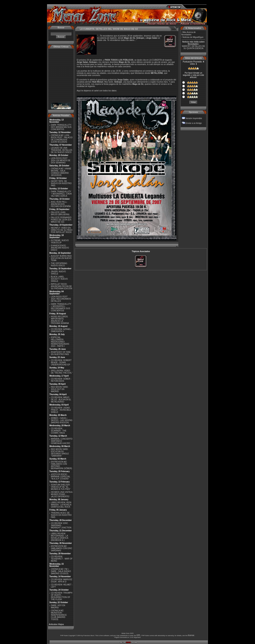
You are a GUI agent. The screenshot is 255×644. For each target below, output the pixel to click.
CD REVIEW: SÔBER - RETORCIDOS (61, 380)
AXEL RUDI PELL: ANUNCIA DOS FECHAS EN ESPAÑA (61, 204)
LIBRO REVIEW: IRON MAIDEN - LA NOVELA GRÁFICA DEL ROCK (61, 505)
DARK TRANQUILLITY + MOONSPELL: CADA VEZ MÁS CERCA (61, 194)
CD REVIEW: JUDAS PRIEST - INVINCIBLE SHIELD (61, 410)
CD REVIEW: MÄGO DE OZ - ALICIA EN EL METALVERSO (61, 400)
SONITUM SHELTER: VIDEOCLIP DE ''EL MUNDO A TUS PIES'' (61, 487)
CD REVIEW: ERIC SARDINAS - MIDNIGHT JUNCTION (61, 525)
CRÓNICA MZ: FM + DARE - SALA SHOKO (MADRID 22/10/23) (61, 571)
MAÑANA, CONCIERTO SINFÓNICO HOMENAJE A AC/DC (62, 441)
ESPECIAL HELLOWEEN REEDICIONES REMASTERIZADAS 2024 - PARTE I (60, 342)
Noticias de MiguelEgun (193, 37)
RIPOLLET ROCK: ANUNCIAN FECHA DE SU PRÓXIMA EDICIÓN (61, 286)
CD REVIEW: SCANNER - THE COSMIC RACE (59, 431)
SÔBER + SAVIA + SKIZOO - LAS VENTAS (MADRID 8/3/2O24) (62, 420)
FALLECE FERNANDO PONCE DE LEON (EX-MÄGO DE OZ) (61, 220)
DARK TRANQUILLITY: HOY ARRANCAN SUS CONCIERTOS (61, 127)
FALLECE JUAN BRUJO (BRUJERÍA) (60, 213)
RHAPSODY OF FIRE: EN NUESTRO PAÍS (61, 353)
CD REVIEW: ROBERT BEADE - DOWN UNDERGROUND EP (61, 362)
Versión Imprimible (194, 118)
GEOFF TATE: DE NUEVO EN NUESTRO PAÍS (61, 183)
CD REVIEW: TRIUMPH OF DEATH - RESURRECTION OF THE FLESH (61, 596)
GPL (139, 635)
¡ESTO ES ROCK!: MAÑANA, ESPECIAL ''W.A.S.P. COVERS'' (60, 477)
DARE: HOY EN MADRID (58, 607)
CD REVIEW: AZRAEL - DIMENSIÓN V (61, 330)
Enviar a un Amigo (194, 123)
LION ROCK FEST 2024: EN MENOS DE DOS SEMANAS (61, 160)
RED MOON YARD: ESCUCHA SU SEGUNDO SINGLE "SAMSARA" (60, 453)
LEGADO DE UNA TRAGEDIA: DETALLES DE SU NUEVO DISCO (61, 150)
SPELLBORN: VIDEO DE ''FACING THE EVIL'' (62, 372)
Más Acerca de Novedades (188, 33)
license (191, 635)
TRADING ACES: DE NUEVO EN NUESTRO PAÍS (61, 515)
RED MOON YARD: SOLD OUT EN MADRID (59, 389)
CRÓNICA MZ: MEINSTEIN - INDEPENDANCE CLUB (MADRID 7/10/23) (59, 615)
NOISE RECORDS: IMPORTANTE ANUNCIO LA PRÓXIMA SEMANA (60, 320)
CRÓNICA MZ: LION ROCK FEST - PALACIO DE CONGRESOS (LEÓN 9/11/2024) (62, 139)
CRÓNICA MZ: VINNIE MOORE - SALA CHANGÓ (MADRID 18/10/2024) (61, 172)
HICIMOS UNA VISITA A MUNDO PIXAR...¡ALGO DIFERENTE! (62, 494)
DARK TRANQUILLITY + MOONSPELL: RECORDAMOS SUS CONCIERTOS (61, 307)
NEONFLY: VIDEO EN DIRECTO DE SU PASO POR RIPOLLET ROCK (62, 230)
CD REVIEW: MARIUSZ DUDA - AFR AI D (61, 581)
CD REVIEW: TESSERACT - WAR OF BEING (62, 559)
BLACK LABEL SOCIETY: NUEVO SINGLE (59, 279)
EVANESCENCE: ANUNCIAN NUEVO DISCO (60, 248)
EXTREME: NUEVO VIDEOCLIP (60, 242)
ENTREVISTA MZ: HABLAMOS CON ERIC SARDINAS (61, 548)
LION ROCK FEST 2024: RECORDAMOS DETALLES (61, 299)
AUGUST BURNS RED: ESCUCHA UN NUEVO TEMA (61, 258)
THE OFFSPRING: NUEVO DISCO (59, 264)
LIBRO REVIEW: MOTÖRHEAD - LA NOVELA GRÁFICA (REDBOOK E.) (59, 537)
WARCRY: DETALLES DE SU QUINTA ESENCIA (193, 47)
